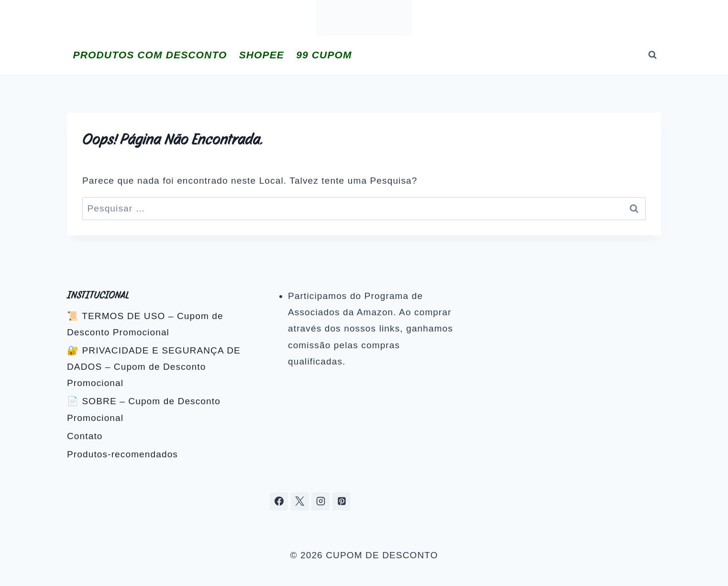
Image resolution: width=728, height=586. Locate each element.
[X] (300, 501)
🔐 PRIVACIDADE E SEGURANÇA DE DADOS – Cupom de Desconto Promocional (154, 367)
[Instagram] (320, 501)
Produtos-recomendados (122, 454)
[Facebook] (279, 501)
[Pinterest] (342, 501)
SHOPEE (262, 55)
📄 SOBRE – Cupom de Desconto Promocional (144, 409)
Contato (85, 436)
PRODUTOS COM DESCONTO (150, 55)
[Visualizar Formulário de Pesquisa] (652, 55)
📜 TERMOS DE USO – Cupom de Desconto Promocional (145, 324)
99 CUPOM (324, 55)
